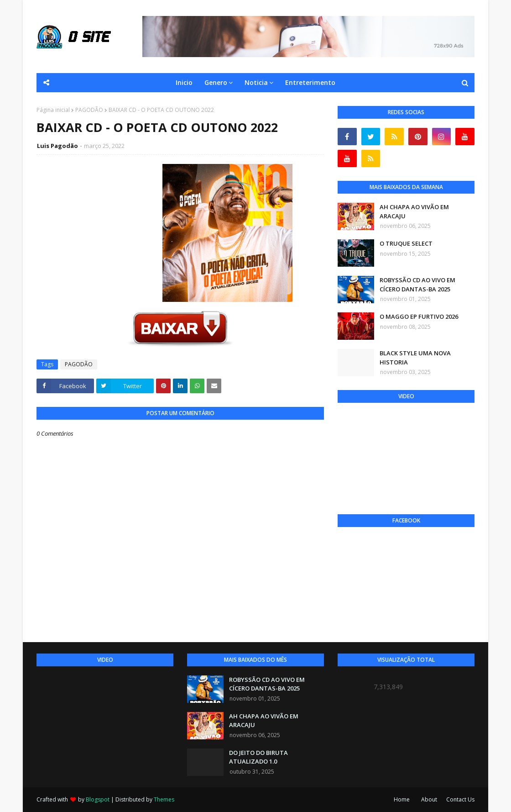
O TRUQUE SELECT (406, 243)
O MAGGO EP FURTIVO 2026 (419, 316)
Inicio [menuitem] (184, 82)
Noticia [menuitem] (256, 82)
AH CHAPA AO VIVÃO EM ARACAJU (414, 211)
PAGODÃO (89, 110)
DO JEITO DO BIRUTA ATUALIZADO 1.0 (258, 757)
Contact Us (460, 799)
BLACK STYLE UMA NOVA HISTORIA (415, 358)
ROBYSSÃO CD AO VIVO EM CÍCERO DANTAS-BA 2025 (417, 285)
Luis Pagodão (57, 146)
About (429, 799)
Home (402, 799)
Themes (164, 799)
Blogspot (98, 799)
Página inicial (53, 110)
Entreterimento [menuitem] (310, 82)
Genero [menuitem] (216, 82)
